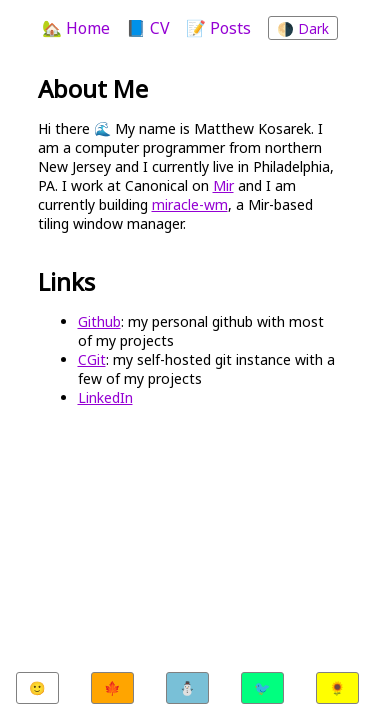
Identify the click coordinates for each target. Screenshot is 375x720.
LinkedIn (105, 397)
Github (99, 321)
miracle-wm (190, 204)
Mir (223, 185)
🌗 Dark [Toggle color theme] (303, 28)
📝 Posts (218, 28)
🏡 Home (76, 28)
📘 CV (148, 28)
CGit (92, 359)
